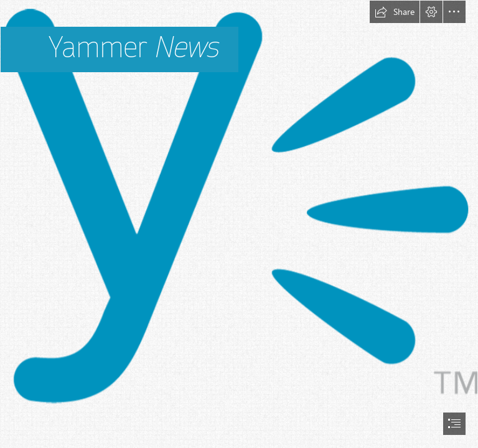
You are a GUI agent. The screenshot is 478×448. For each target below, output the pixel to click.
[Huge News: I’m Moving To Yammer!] (239, 213)
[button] (395, 12)
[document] (239, 224)
